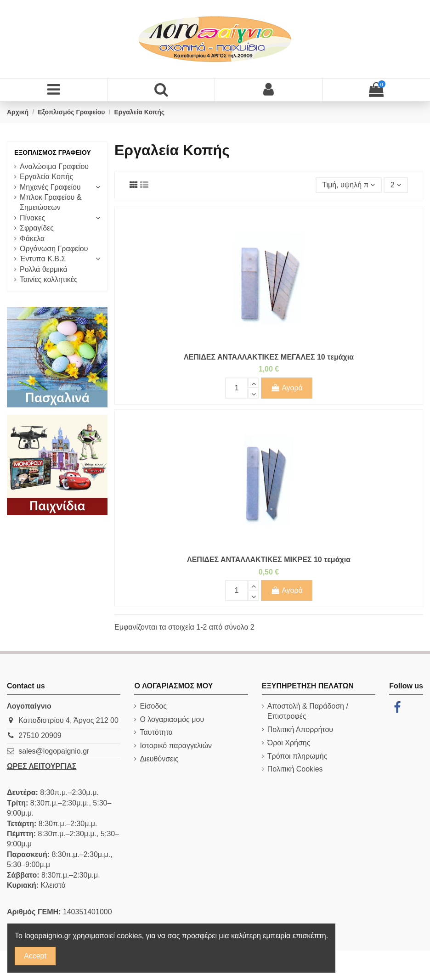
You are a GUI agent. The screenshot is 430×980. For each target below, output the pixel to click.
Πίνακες (32, 218)
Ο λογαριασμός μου (172, 719)
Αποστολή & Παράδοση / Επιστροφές (308, 711)
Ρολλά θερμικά (44, 269)
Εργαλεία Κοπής (46, 177)
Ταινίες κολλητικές (49, 279)
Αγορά (287, 388)
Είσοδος (153, 706)
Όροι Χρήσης (289, 743)
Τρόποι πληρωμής (297, 756)
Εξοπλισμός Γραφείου (53, 152)
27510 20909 (40, 735)
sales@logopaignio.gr (54, 751)
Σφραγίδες (37, 228)
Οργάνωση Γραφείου (54, 249)
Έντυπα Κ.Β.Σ (43, 259)
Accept (35, 956)
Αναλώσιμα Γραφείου (54, 166)
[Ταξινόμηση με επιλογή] (349, 185)
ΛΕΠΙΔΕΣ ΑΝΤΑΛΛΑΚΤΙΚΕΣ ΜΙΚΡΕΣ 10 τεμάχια (269, 560)
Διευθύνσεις (159, 759)
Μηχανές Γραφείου (50, 187)
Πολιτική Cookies (295, 769)
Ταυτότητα (156, 732)
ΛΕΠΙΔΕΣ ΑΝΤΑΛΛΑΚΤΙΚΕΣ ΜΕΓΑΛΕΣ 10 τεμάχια (269, 357)
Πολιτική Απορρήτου (300, 729)
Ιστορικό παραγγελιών (176, 746)
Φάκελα (32, 239)
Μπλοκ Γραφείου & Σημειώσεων (51, 202)
